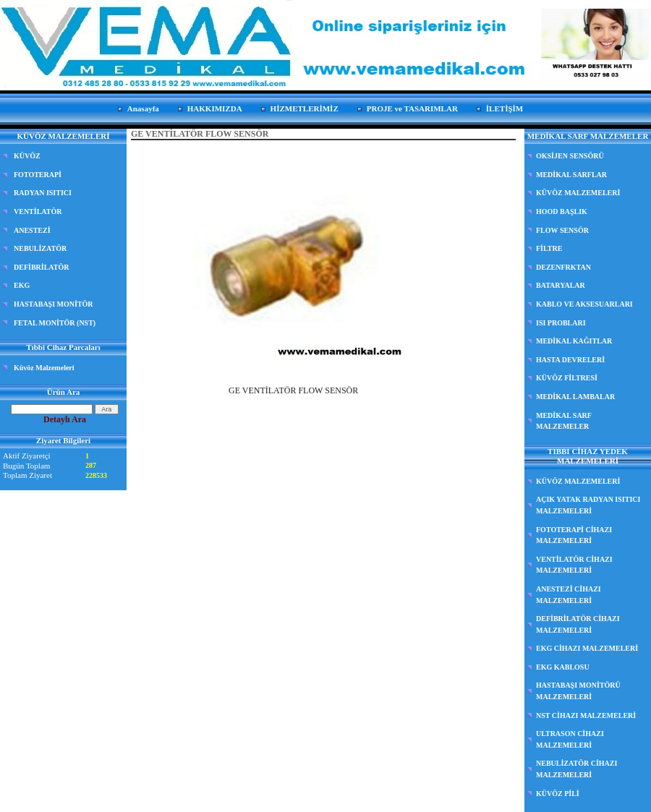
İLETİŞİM (505, 108)
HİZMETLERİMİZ (305, 108)
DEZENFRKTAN (563, 267)
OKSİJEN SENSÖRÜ (570, 156)
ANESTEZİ (32, 230)
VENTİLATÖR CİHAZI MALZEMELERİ (574, 565)
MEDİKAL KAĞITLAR (574, 341)
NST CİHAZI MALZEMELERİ (586, 715)
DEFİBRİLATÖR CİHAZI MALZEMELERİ (578, 624)
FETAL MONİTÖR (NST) (55, 323)
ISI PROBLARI (561, 323)
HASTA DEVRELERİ (570, 360)
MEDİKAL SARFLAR (571, 175)
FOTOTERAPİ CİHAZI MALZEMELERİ (574, 535)
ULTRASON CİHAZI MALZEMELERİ (570, 739)
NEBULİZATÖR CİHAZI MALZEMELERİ (576, 769)
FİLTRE (549, 248)
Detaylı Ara (65, 419)
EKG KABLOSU (563, 667)
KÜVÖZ (27, 156)
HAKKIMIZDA (215, 108)
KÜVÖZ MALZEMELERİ (578, 193)
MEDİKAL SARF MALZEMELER (564, 421)
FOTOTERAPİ (38, 175)
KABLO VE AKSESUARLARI (584, 304)
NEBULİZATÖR (40, 248)
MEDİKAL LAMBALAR (575, 397)
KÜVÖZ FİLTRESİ (567, 378)
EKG (22, 285)
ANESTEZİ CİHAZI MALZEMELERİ (569, 595)
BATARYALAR (561, 285)
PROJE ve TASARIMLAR (412, 108)
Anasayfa (143, 108)
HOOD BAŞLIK (562, 211)
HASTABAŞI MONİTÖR (54, 304)
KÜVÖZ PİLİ (558, 794)
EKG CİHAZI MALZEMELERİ (587, 648)
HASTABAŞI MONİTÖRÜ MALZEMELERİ (578, 691)
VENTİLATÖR (38, 211)
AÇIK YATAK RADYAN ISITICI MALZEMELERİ (588, 505)
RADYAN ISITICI (43, 193)
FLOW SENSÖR (562, 230)
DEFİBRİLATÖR (42, 267)
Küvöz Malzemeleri (44, 368)
